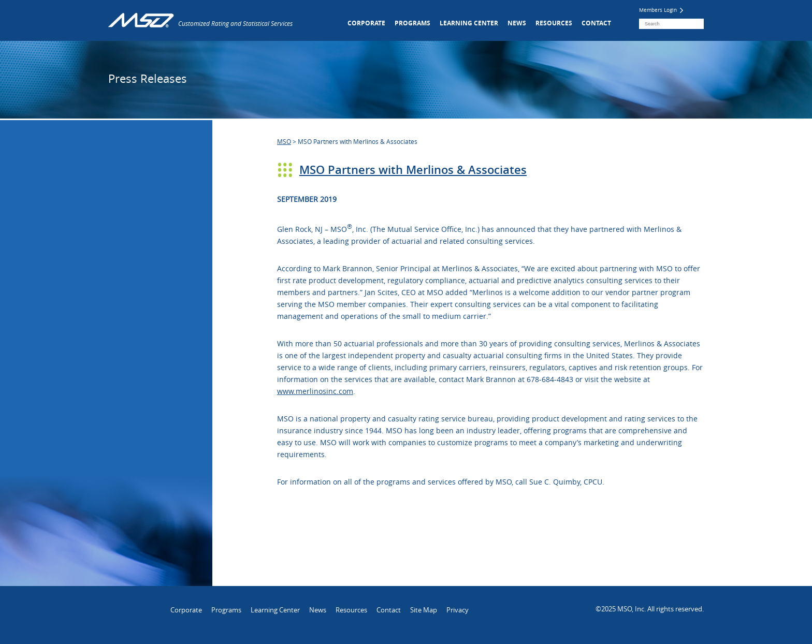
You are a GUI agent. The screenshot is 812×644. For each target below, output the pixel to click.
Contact (596, 23)
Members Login (661, 10)
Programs (412, 23)
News (517, 23)
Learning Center (469, 23)
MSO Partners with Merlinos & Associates (413, 170)
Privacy (458, 610)
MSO (284, 141)
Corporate (366, 23)
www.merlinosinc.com (315, 391)
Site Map (424, 610)
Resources (554, 23)
